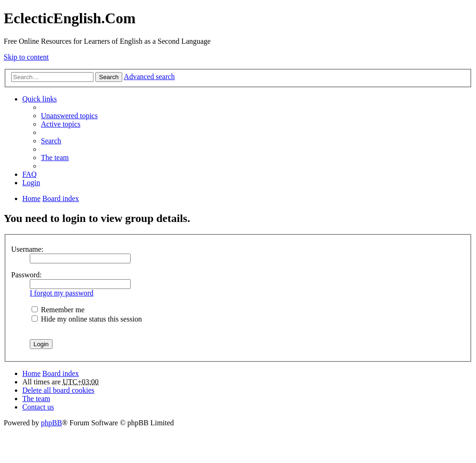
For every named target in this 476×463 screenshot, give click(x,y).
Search (109, 77)
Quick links (40, 99)
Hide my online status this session (87, 319)
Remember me (58, 310)
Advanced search (149, 77)
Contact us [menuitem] (38, 407)
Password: (26, 275)
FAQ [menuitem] (30, 174)
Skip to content (26, 57)
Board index (61, 373)
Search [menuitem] (51, 141)
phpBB (51, 423)
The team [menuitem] (55, 158)
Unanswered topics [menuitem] (69, 116)
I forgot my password (62, 293)
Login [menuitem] (31, 183)
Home (31, 373)
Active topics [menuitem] (61, 124)
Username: (27, 249)
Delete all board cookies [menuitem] (58, 390)
